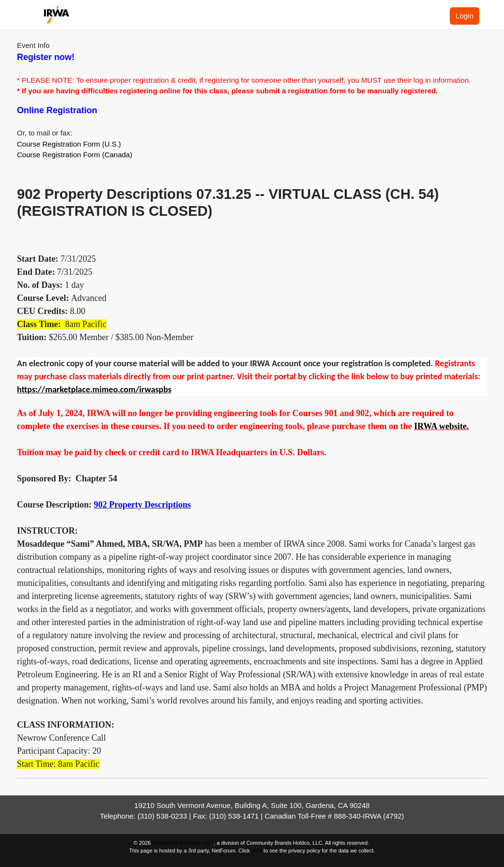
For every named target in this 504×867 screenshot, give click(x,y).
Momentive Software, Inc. (183, 843)
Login (465, 16)
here (257, 851)
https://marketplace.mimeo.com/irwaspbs (94, 389)
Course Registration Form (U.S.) (69, 144)
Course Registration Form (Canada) (74, 155)
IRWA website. (441, 426)
